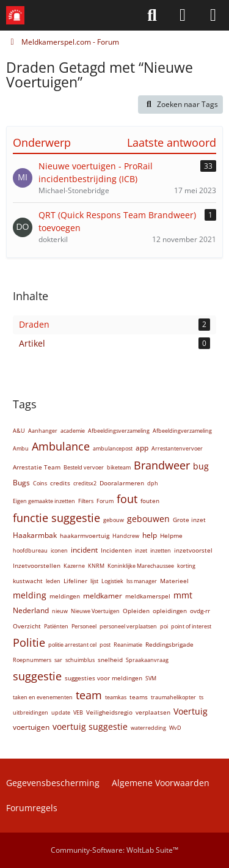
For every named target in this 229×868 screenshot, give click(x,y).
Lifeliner (75, 581)
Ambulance (61, 446)
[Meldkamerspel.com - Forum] (15, 15)
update (61, 712)
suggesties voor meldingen (104, 678)
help (150, 535)
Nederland (31, 610)
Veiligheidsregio (109, 712)
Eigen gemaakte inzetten (44, 501)
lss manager (142, 581)
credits (60, 483)
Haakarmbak (35, 535)
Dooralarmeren (122, 483)
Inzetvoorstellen (37, 565)
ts (201, 697)
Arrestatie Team (37, 467)
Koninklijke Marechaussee (141, 566)
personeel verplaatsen (128, 626)
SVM (151, 678)
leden (53, 581)
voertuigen (31, 727)
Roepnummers (32, 660)
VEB (78, 712)
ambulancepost (113, 448)
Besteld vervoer (84, 467)
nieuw (60, 611)
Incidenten (116, 550)
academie (73, 431)
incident (84, 550)
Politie (29, 642)
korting (186, 566)
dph (153, 483)
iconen (59, 550)
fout (127, 499)
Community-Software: (114, 850)
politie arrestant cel (72, 645)
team (89, 695)
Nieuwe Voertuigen (95, 611)
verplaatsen (153, 712)
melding (30, 595)
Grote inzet (189, 520)
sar (58, 660)
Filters (86, 501)
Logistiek (112, 581)
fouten (150, 501)
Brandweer (162, 465)
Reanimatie (128, 645)
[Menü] (213, 15)
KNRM (96, 566)
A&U (19, 431)
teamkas (116, 697)
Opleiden (136, 611)
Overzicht (27, 626)
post (105, 645)
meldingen (65, 596)
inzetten (161, 550)
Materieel (174, 581)
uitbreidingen (31, 712)
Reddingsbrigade (169, 644)
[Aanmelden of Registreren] (183, 15)
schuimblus (80, 660)
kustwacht (28, 581)
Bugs (21, 483)
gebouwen (148, 519)
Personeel (84, 626)
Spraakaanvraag (147, 660)
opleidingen (170, 611)
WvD (175, 728)
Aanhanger (43, 431)
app (142, 448)
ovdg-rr (200, 611)
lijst (94, 581)
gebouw (114, 520)
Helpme (171, 535)
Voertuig (191, 711)
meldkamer (103, 596)
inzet (141, 550)
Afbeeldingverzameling (182, 431)
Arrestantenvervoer (177, 448)
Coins (40, 483)
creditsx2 (85, 483)
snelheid (110, 660)
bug (201, 466)
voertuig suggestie (90, 726)
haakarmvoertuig (85, 535)
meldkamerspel (148, 596)
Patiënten (56, 626)
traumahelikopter (173, 697)
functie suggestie (56, 518)
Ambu (21, 448)
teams (139, 697)
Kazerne (74, 566)
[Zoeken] (152, 15)
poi (164, 626)
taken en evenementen (43, 697)
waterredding (148, 728)
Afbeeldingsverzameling (119, 431)
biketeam (119, 467)
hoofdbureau (30, 550)
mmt (183, 595)
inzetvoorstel (193, 550)
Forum (105, 501)
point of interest (191, 626)
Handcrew (126, 536)
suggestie (37, 676)
